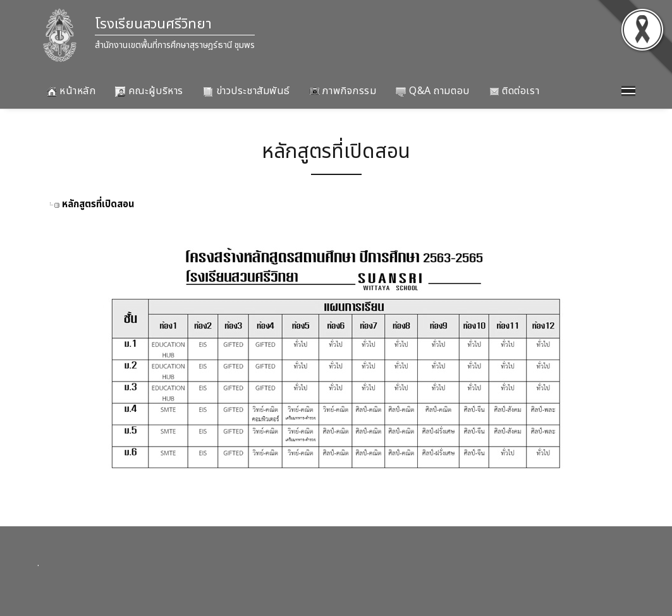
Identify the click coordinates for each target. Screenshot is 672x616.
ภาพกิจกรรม (343, 91)
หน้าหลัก (71, 91)
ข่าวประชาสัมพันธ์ (247, 91)
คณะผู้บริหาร (149, 91)
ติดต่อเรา (514, 91)
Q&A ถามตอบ (432, 91)
